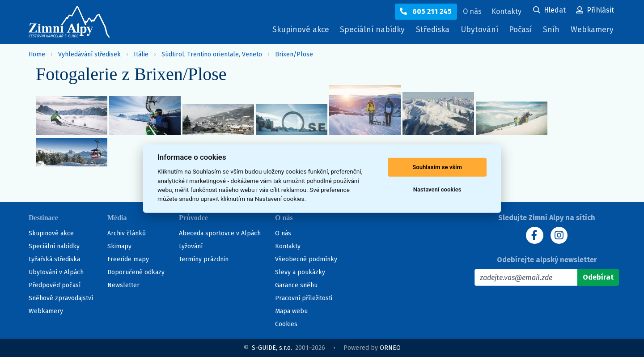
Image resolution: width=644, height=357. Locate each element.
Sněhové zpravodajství (61, 298)
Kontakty (288, 246)
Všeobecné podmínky (306, 259)
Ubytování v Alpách (56, 272)
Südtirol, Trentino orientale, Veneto (212, 54)
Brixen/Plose (294, 54)
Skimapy (119, 246)
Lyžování (191, 246)
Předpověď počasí (55, 285)
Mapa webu (291, 311)
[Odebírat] (598, 277)
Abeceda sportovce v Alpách (220, 233)
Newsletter (123, 285)
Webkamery (591, 30)
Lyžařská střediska (54, 259)
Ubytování (477, 32)
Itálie (141, 54)
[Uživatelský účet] (549, 11)
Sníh (552, 32)
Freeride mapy (128, 259)
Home (37, 54)
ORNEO (390, 348)
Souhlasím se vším (437, 167)
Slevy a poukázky (300, 272)
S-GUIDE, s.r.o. (272, 348)
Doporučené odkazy (136, 272)
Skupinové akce (290, 30)
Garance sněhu (296, 285)
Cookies (286, 324)
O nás (283, 233)
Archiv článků (127, 233)
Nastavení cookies (437, 189)
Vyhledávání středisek (89, 54)
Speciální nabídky (364, 30)
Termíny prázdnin (204, 259)
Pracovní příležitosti (304, 298)
